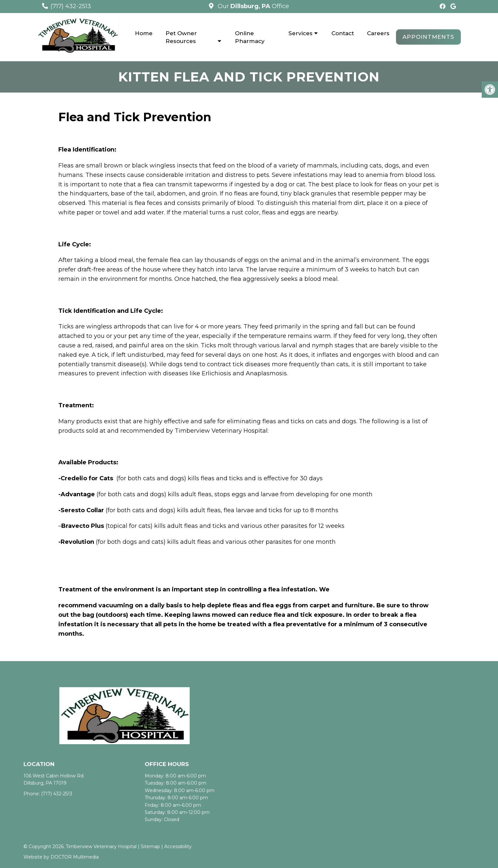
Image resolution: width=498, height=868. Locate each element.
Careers (378, 33)
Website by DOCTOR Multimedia (61, 857)
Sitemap (150, 846)
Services (300, 33)
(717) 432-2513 (71, 6)
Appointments (428, 37)
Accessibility (178, 846)
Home (144, 33)
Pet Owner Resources (181, 37)
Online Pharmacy (250, 37)
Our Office (253, 6)
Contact (343, 33)
